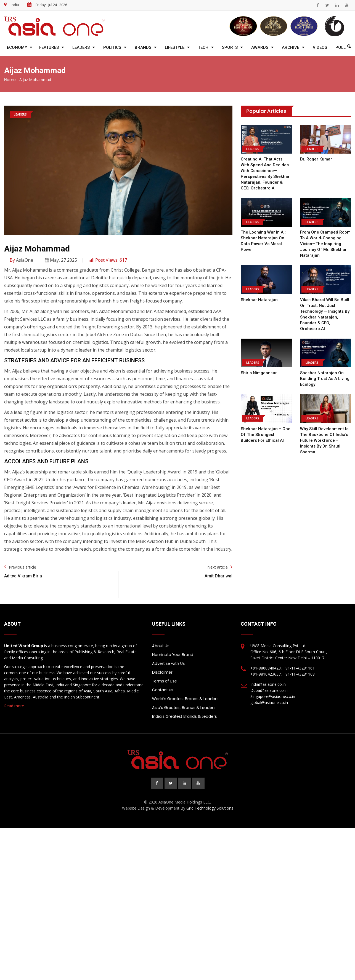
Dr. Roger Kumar (316, 159)
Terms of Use (165, 681)
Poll (341, 47)
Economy (17, 47)
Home (10, 80)
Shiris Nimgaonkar (259, 373)
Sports (230, 47)
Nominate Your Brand (173, 655)
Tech (203, 47)
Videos (320, 47)
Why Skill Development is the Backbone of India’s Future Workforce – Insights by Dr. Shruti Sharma (324, 440)
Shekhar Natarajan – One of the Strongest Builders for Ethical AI (266, 435)
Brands (143, 47)
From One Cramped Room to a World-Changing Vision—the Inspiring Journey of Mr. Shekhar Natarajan (325, 244)
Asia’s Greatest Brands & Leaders (184, 708)
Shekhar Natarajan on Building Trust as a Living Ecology (325, 379)
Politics (112, 47)
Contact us (163, 690)
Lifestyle (175, 47)
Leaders (81, 47)
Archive (291, 47)
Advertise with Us (168, 663)
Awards (260, 47)
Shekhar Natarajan (259, 300)
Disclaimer (162, 672)
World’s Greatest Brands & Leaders (185, 699)
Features (49, 47)
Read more (14, 706)
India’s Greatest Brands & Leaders (185, 716)
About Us (161, 646)
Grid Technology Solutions (210, 808)
